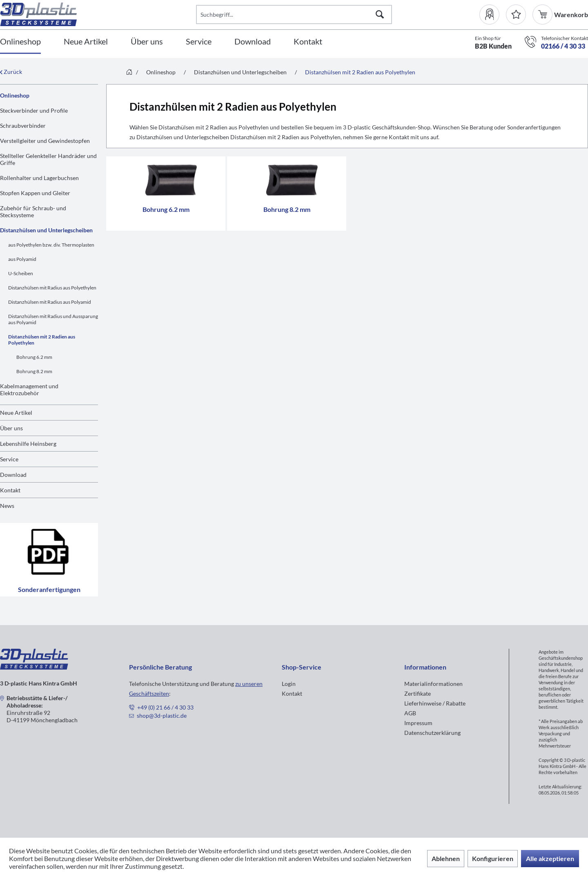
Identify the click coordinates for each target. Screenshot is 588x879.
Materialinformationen (433, 684)
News (7, 506)
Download (13, 475)
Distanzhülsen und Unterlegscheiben (46, 230)
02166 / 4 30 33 (563, 46)
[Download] (253, 42)
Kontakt (10, 490)
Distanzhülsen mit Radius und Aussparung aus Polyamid (53, 319)
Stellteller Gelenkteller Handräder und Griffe (48, 159)
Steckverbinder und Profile (34, 110)
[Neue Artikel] (86, 42)
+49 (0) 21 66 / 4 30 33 (165, 707)
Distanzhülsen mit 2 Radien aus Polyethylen (42, 340)
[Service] (199, 42)
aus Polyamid (22, 259)
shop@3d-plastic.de (162, 715)
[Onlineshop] (20, 42)
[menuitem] (493, 14)
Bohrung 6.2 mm (34, 357)
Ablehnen (446, 858)
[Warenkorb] (543, 14)
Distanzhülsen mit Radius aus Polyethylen (52, 288)
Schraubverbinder (23, 126)
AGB (410, 713)
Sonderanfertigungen (49, 560)
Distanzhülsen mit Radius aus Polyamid (50, 302)
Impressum (418, 723)
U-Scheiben (21, 273)
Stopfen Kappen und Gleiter (35, 193)
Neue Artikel (16, 413)
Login (289, 684)
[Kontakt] (308, 42)
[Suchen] (380, 14)
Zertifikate (418, 693)
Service (9, 459)
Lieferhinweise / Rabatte (435, 703)
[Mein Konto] (493, 14)
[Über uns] (147, 42)
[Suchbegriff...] (294, 14)
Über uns (11, 428)
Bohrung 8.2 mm (34, 371)
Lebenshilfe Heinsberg (28, 444)
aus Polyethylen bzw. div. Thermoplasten (51, 245)
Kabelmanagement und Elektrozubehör (29, 389)
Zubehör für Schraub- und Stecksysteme (33, 211)
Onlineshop (15, 95)
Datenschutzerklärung (432, 733)
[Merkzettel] (516, 14)
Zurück (11, 72)
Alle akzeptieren (550, 858)
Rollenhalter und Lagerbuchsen (39, 178)
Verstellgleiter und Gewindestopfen (45, 141)
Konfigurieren (493, 858)
